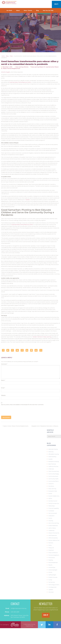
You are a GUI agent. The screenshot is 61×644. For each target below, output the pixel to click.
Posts (11, 56)
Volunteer (51, 592)
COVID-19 (51, 484)
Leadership (51, 530)
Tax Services (52, 582)
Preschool (51, 550)
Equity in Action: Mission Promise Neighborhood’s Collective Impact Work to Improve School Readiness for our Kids (16, 426)
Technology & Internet (54, 585)
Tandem (28, 200)
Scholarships (52, 567)
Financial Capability (54, 508)
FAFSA (50, 498)
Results (50, 565)
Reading (51, 560)
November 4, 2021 (7, 67)
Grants (50, 518)
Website (3, 395)
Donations (51, 486)
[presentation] (13, 410)
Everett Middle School (54, 496)
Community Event (53, 476)
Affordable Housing (54, 454)
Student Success (53, 577)
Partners (26, 67)
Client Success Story (54, 471)
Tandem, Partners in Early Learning (42, 337)
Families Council (53, 501)
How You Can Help (48, 10)
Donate (56, 4)
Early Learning (19, 67)
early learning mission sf (38, 67)
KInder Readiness (53, 526)
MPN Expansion (53, 535)
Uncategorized (52, 587)
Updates (51, 590)
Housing (51, 521)
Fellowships (52, 506)
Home (3, 56)
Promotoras (52, 558)
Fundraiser (51, 511)
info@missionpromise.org (18, 608)
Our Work (9, 10)
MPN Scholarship (53, 538)
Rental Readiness (53, 562)
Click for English (6, 72)
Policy (50, 545)
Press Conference (53, 553)
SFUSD (50, 572)
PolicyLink (51, 548)
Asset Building (52, 457)
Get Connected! (53, 513)
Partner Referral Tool (54, 540)
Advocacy (51, 452)
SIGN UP (46, 615)
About (18, 10)
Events (50, 494)
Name (3, 380)
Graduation (51, 516)
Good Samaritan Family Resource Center (20, 82)
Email (3, 388)
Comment (4, 364)
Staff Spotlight (52, 575)
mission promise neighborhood (11, 69)
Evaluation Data (53, 491)
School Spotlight (53, 570)
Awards (50, 459)
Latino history (52, 528)
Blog (37, 10)
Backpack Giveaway (54, 462)
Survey (50, 580)
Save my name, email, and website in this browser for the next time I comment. (22, 405)
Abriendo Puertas (53, 449)
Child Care (51, 469)
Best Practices (52, 464)
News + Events (28, 10)
